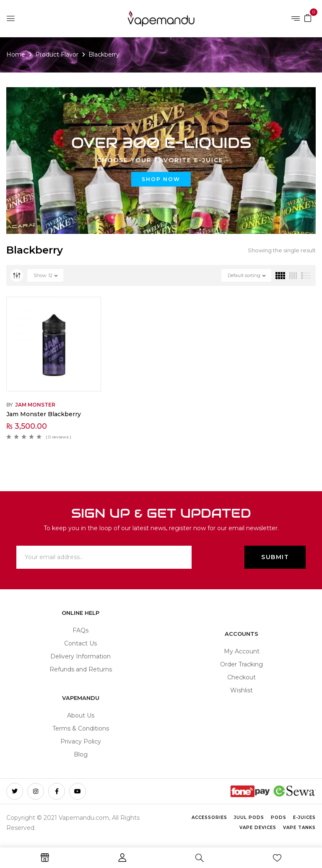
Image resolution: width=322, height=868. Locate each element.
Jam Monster (35, 405)
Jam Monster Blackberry (44, 414)
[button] (308, 18)
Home (16, 54)
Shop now (161, 179)
